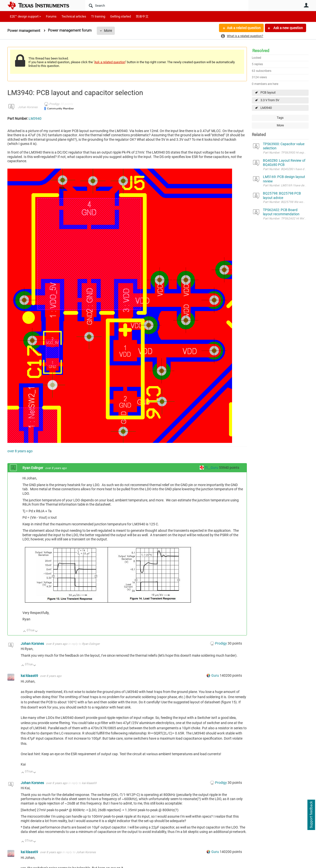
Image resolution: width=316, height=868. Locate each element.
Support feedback (311, 815)
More (108, 31)
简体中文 (142, 16)
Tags (280, 118)
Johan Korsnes (28, 107)
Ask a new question (288, 28)
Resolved (261, 51)
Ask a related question (244, 28)
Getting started (120, 16)
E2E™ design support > (25, 16)
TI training (98, 16)
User (306, 5)
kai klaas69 (30, 676)
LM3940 (266, 108)
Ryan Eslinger (33, 468)
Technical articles (74, 16)
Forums (51, 16)
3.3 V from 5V (270, 100)
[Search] (167, 5)
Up (25, 632)
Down (36, 632)
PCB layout (268, 92)
